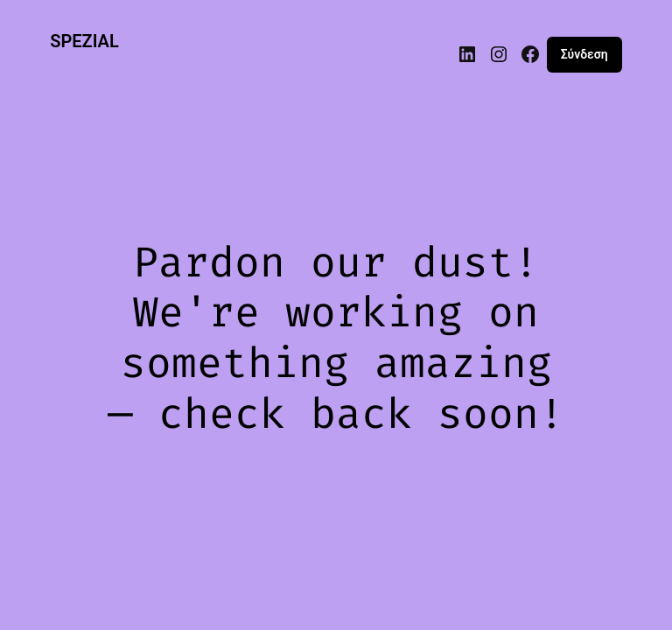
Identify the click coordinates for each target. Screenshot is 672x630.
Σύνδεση (584, 54)
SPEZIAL (84, 41)
